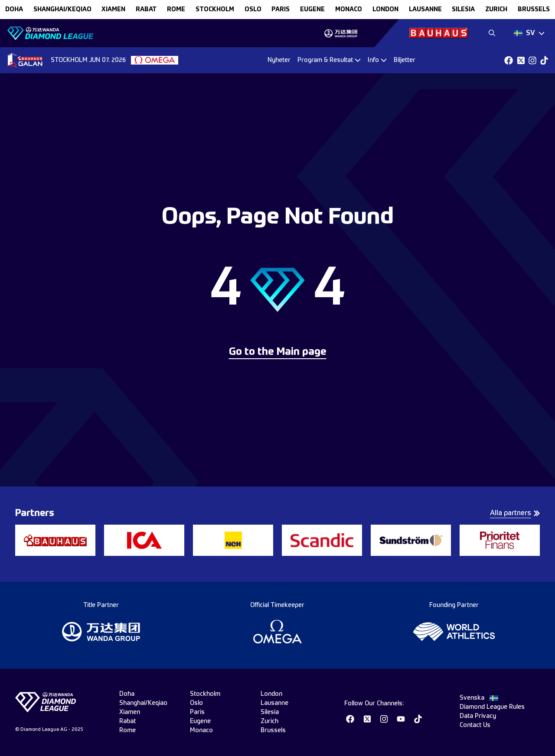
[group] (341, 33)
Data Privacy (478, 716)
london (385, 10)
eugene (312, 10)
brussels (534, 10)
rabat (146, 10)
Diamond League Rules (492, 707)
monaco (349, 10)
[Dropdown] (529, 33)
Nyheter (279, 60)
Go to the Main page (278, 352)
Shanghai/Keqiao (62, 10)
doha (14, 10)
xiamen (113, 10)
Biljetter (405, 60)
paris (281, 10)
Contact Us (475, 725)
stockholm (215, 10)
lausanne (425, 10)
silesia (463, 10)
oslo (253, 10)
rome (176, 10)
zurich (496, 10)
